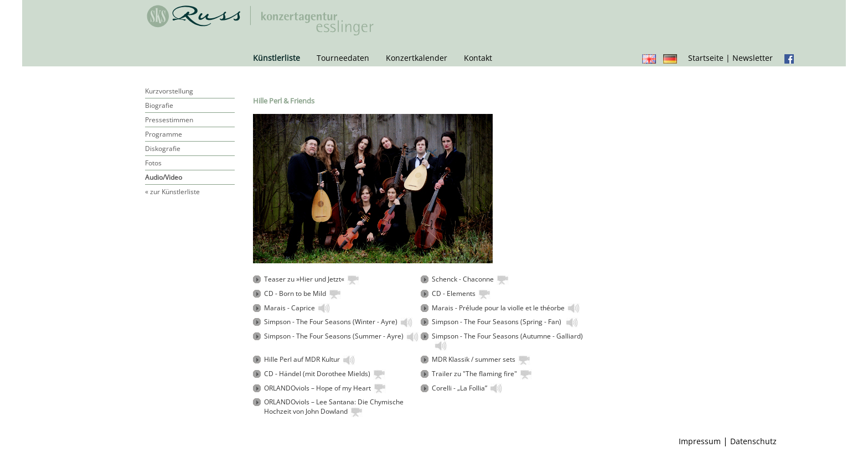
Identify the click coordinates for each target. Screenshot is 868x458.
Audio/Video (164, 177)
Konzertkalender (417, 58)
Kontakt (478, 58)
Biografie (159, 105)
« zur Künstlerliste (172, 192)
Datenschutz (753, 441)
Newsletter (753, 58)
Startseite (706, 58)
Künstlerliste (277, 58)
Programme (164, 134)
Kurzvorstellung (169, 91)
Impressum (700, 441)
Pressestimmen (169, 120)
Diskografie (163, 149)
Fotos (153, 163)
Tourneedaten (343, 58)
